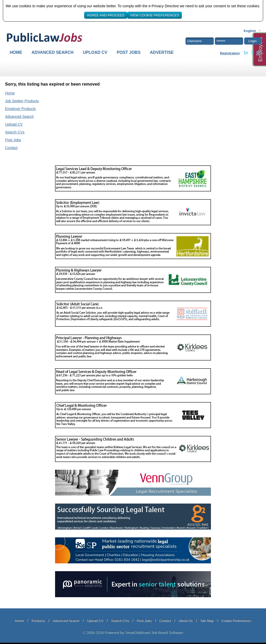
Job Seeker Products (22, 101)
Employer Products (21, 109)
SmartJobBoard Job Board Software (154, 633)
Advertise (162, 52)
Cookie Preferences (236, 621)
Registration (230, 53)
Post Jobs (129, 52)
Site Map (207, 621)
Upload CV (95, 52)
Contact (11, 148)
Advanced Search (53, 52)
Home (16, 52)
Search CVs (15, 132)
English (250, 31)
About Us (186, 621)
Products (38, 621)
